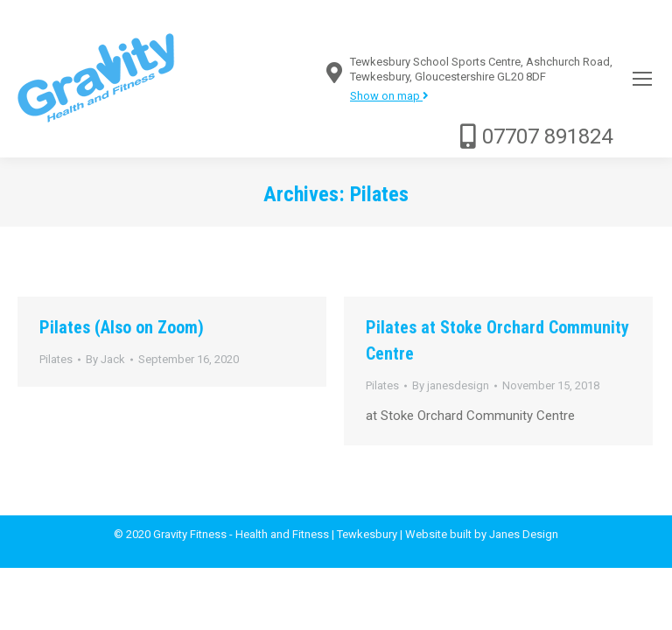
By (105, 359)
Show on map (389, 96)
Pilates (56, 359)
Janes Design (524, 534)
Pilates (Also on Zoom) (122, 327)
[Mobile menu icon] (642, 79)
